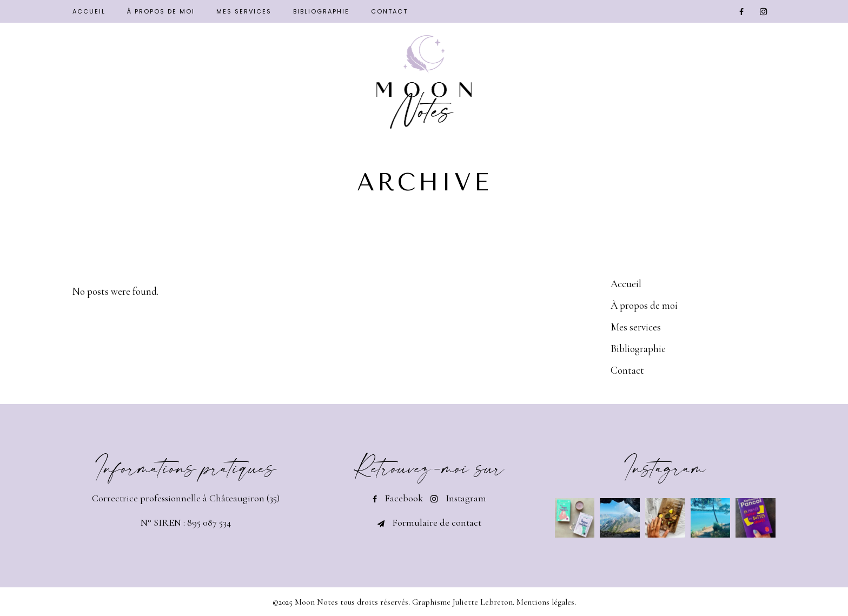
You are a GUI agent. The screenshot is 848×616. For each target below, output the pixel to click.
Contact (627, 370)
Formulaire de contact (437, 522)
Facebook (404, 498)
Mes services (636, 327)
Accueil (626, 284)
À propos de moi (644, 305)
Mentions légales (545, 602)
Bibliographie (638, 349)
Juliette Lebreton (483, 602)
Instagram (466, 498)
